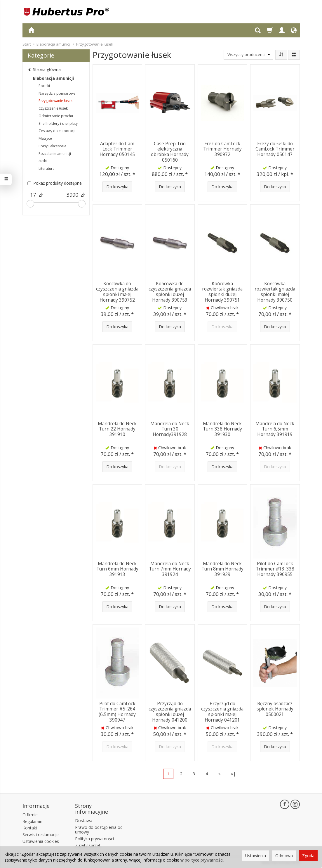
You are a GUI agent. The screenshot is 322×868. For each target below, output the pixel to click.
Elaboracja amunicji (53, 78)
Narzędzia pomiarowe (57, 93)
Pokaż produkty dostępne (55, 183)
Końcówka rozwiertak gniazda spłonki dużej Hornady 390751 (222, 292)
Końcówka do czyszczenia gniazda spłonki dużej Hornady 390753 (170, 292)
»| (233, 774)
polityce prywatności (204, 860)
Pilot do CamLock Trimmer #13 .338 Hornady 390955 (275, 569)
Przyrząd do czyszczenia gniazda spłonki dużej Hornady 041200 (170, 712)
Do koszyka (117, 187)
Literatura (47, 168)
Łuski (43, 161)
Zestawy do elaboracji (57, 131)
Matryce (45, 138)
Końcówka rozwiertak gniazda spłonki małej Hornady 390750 (275, 292)
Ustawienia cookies (41, 841)
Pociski (44, 86)
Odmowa (284, 856)
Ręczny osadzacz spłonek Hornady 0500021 (275, 709)
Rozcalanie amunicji (55, 154)
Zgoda (308, 856)
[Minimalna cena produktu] (33, 195)
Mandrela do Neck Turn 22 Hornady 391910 (117, 429)
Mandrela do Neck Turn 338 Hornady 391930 (222, 429)
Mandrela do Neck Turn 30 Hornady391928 (170, 429)
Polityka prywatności (94, 839)
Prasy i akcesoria (52, 146)
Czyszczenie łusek (53, 108)
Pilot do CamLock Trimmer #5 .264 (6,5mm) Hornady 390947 (117, 712)
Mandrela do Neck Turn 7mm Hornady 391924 (170, 569)
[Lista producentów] (248, 55)
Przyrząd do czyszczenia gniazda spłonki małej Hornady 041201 (222, 712)
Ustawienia (256, 856)
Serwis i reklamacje (41, 835)
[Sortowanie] (281, 55)
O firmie (30, 814)
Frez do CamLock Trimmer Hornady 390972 (222, 149)
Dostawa (84, 820)
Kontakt (30, 828)
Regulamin (32, 821)
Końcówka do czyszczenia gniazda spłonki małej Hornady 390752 (117, 292)
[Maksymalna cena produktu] (72, 195)
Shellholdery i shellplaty (58, 123)
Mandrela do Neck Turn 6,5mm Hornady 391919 (275, 429)
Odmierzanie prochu (56, 116)
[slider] (30, 204)
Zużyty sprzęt (88, 845)
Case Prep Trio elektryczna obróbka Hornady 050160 (170, 152)
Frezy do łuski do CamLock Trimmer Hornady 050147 (275, 149)
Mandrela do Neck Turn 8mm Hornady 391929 (222, 569)
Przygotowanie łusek (55, 101)
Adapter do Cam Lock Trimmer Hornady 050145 (117, 149)
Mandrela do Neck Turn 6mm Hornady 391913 (117, 569)
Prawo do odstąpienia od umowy (99, 829)
